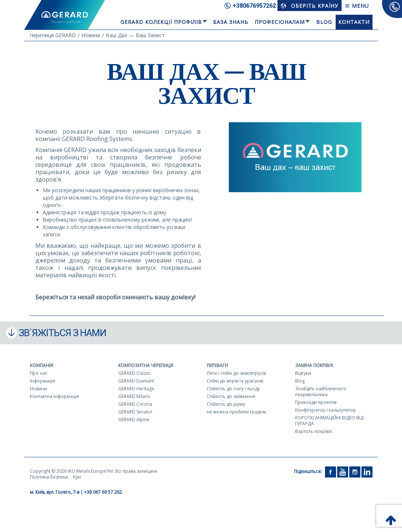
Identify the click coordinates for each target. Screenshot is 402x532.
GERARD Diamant (136, 381)
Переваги (217, 365)
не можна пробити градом (236, 412)
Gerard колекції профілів (161, 22)
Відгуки (303, 373)
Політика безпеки (49, 477)
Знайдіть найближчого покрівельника (321, 392)
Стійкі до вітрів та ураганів (235, 381)
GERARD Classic (134, 373)
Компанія (41, 365)
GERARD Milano (134, 396)
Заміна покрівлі (314, 365)
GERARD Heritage (136, 389)
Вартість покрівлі (314, 431)
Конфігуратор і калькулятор (326, 410)
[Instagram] (355, 471)
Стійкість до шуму (226, 404)
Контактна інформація (54, 396)
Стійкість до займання (231, 396)
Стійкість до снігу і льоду (233, 389)
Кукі (77, 477)
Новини (39, 389)
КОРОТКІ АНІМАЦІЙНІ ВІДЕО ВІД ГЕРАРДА (329, 421)
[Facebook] (331, 471)
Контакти (354, 22)
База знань (231, 22)
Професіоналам (280, 22)
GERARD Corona (135, 404)
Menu (357, 6)
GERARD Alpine (134, 420)
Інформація (43, 381)
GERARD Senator (135, 412)
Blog (324, 22)
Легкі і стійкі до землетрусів (236, 373)
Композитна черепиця (146, 365)
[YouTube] (343, 471)
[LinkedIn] (367, 471)
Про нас (39, 373)
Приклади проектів (316, 402)
